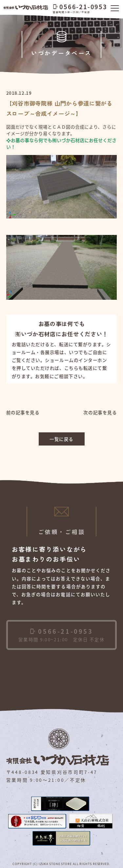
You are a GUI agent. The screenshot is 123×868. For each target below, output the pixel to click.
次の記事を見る (100, 412)
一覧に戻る (61, 439)
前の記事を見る (23, 412)
